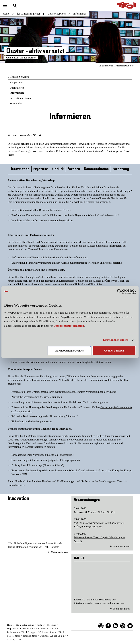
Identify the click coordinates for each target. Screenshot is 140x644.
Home (6, 14)
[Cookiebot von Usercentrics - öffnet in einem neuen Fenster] (120, 291)
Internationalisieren (20, 98)
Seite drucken (101, 626)
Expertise (41, 169)
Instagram (123, 626)
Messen (74, 169)
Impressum (13, 628)
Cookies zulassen (114, 351)
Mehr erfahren (60, 552)
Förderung (121, 169)
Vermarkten (16, 103)
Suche (15, 6)
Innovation (18, 499)
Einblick (58, 169)
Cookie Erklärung (48, 628)
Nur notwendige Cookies (69, 351)
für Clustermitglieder (28, 14)
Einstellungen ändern (116, 340)
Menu (5, 5)
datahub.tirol (30, 636)
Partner (41, 625)
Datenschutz (29, 628)
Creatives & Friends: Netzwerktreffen (95, 512)
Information (20, 169)
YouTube (130, 626)
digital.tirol (14, 636)
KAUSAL (80, 558)
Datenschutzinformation (69, 326)
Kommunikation (96, 169)
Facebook (108, 626)
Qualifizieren (17, 88)
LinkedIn (116, 626)
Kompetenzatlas (25, 625)
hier (22, 485)
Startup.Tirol (14, 639)
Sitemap (52, 625)
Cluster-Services (57, 14)
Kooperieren (16, 82)
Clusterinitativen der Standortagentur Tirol (106, 151)
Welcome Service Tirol (51, 632)
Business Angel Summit (53, 636)
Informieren (17, 93)
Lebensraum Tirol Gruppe (22, 632)
